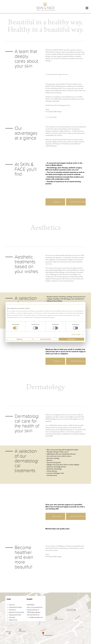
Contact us (57, 202)
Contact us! (57, 361)
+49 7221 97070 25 (78, 361)
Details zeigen (76, 334)
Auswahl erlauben (46, 339)
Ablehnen (20, 339)
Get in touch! (57, 516)
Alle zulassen (71, 339)
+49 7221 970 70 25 (78, 202)
